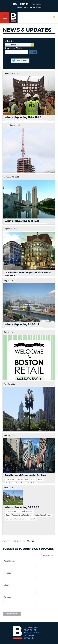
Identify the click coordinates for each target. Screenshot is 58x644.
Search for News (13, 48)
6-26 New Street (12, 511)
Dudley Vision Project (42, 515)
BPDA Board (30, 630)
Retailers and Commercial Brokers (25, 475)
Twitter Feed (22, 61)
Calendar (29, 635)
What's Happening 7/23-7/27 (22, 324)
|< (8, 541)
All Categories (12, 45)
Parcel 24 (33, 519)
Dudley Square (23, 479)
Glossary (29, 638)
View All (31, 541)
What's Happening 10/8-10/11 (22, 221)
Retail (40, 479)
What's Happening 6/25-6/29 (22, 507)
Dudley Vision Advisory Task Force (19, 515)
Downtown (10, 479)
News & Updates (32, 633)
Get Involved (31, 628)
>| (25, 541)
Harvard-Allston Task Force (16, 519)
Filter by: (10, 41)
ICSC (33, 479)
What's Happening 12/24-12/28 (23, 117)
